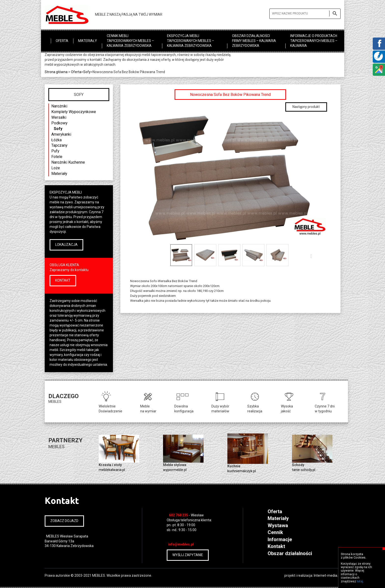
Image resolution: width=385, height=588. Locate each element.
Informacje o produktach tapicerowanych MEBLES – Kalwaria (314, 41)
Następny (312, 256)
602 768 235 (179, 515)
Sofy (58, 129)
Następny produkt (306, 107)
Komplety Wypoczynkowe (74, 112)
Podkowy (59, 123)
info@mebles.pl (181, 544)
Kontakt (276, 546)
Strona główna (56, 72)
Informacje (280, 539)
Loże (56, 168)
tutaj (360, 581)
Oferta (62, 41)
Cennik (275, 532)
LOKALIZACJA (66, 245)
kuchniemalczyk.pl (242, 471)
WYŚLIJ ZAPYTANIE (188, 555)
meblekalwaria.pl (112, 470)
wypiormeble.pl (175, 470)
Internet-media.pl (327, 575)
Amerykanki (61, 134)
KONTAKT (63, 280)
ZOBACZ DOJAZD (64, 521)
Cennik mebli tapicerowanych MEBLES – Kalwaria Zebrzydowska (130, 41)
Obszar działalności (290, 553)
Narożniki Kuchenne (68, 162)
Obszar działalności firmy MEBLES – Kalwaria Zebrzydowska (254, 41)
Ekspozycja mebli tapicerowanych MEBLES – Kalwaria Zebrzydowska (191, 41)
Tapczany (59, 145)
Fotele (57, 157)
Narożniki (59, 106)
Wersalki (59, 117)
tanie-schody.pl (304, 470)
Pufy (55, 151)
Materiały (88, 41)
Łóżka (56, 140)
